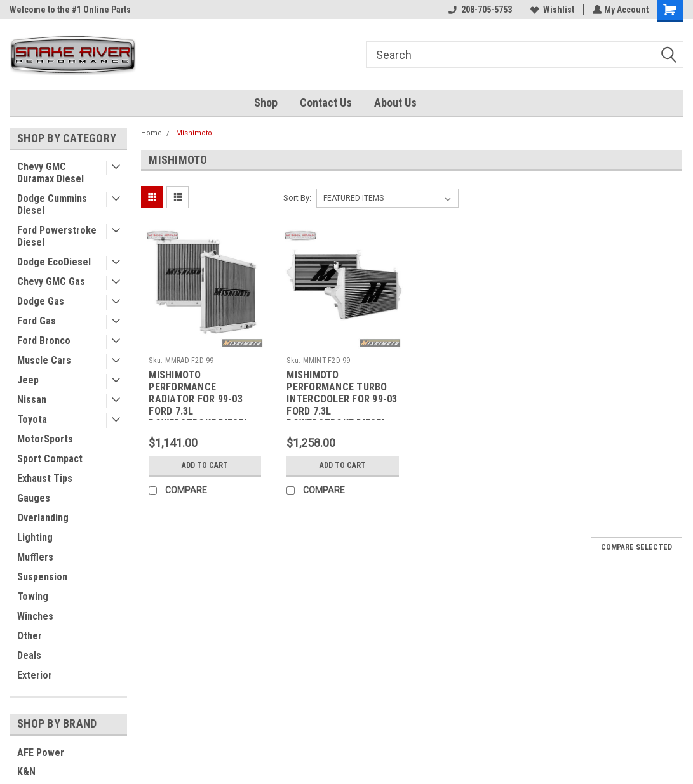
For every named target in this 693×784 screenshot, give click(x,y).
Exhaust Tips (45, 478)
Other (30, 636)
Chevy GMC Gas (51, 282)
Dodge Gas (41, 301)
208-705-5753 (479, 10)
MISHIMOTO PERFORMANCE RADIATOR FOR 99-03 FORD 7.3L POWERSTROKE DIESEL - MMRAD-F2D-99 (202, 394)
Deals (29, 655)
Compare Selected (636, 547)
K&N (26, 772)
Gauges (34, 498)
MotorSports (45, 439)
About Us (395, 103)
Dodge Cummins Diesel (52, 204)
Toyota (32, 419)
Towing (33, 596)
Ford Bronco (44, 341)
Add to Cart (205, 465)
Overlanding (43, 518)
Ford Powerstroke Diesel (57, 236)
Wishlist (551, 10)
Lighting (35, 537)
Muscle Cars (44, 360)
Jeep (28, 380)
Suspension (42, 577)
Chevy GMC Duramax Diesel (50, 173)
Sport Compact (50, 459)
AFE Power (41, 753)
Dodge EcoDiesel (54, 262)
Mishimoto (194, 133)
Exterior (35, 675)
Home (151, 133)
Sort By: (297, 198)
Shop (266, 103)
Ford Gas (37, 321)
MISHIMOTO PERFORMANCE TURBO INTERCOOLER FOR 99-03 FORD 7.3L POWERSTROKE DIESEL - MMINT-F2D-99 (342, 394)
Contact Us (326, 103)
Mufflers (35, 557)
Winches (35, 616)
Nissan (32, 400)
